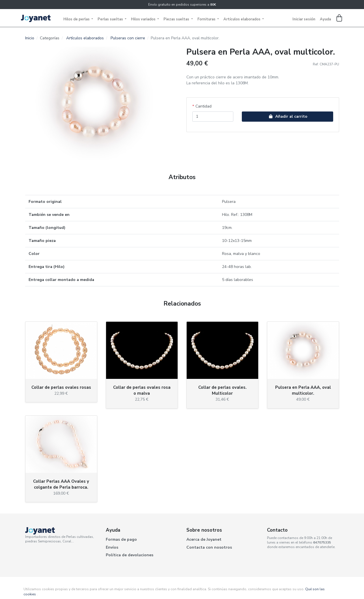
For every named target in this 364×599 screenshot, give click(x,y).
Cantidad (203, 106)
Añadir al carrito (287, 116)
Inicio (30, 38)
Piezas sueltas (177, 19)
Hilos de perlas (77, 19)
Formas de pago (121, 539)
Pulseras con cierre (128, 38)
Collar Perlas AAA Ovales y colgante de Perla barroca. (61, 484)
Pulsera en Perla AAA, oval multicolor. (303, 390)
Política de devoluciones (130, 555)
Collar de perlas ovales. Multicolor (222, 390)
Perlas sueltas (111, 19)
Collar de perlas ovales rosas (61, 387)
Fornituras (207, 19)
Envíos (112, 547)
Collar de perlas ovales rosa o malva (142, 390)
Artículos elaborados (242, 19)
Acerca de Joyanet (204, 539)
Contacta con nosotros (209, 547)
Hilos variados (144, 19)
